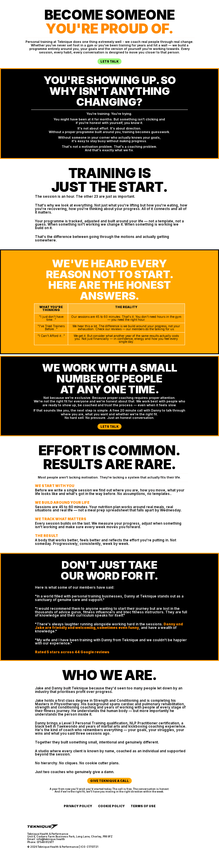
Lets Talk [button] (109, 61)
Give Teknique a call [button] (109, 781)
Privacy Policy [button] (78, 806)
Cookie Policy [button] (111, 806)
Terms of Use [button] (143, 806)
